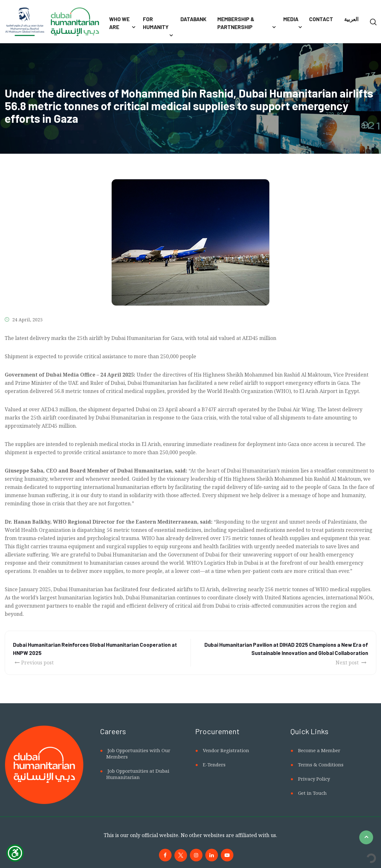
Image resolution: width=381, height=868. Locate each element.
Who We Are (119, 23)
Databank (193, 19)
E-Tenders (214, 764)
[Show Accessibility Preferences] (15, 853)
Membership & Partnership (236, 23)
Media (291, 19)
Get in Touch (312, 793)
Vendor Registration (226, 750)
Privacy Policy (314, 779)
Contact (321, 19)
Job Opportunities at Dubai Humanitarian (138, 774)
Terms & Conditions (321, 764)
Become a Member (319, 750)
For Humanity (156, 23)
